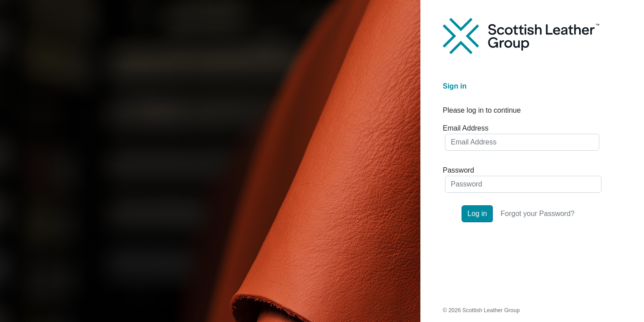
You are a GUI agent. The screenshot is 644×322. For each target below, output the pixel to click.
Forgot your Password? (537, 214)
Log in (477, 214)
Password (458, 170)
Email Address (466, 128)
